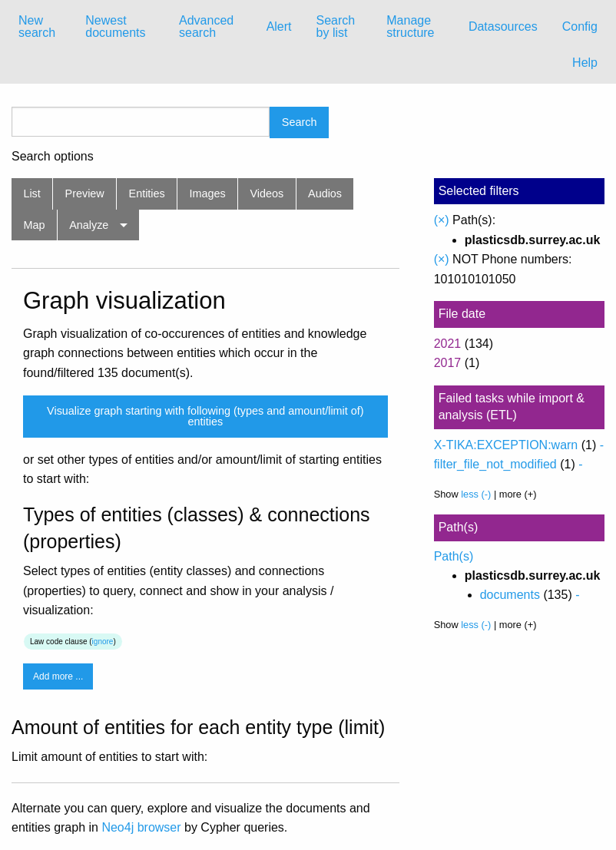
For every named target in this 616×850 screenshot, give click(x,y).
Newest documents (115, 26)
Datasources (503, 26)
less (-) (476, 494)
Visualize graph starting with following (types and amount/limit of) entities (205, 416)
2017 (448, 363)
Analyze (89, 225)
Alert (279, 26)
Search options (53, 157)
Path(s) (454, 556)
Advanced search (206, 26)
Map (34, 225)
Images (208, 193)
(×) (442, 220)
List (31, 193)
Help (585, 63)
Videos (267, 193)
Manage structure (410, 26)
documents (510, 595)
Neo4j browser (141, 827)
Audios (325, 193)
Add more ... (58, 676)
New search (37, 26)
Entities (147, 193)
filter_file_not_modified (495, 464)
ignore (103, 642)
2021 (448, 344)
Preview (85, 193)
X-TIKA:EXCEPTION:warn (506, 445)
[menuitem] (40, 27)
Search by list (336, 26)
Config (580, 26)
